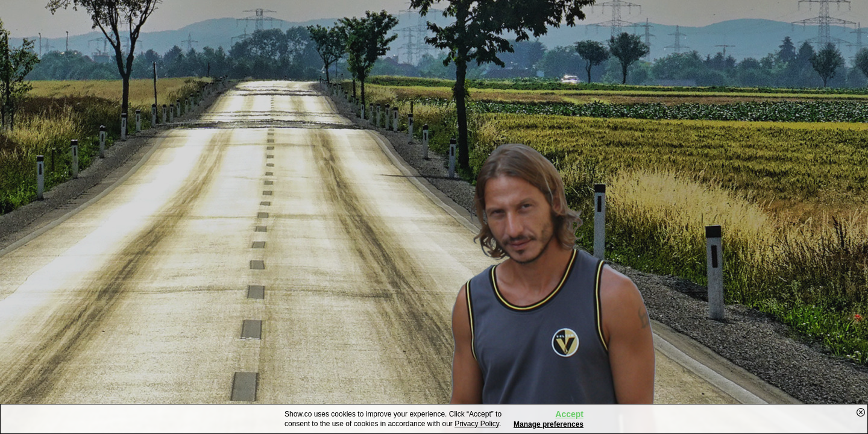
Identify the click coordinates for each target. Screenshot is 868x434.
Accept (569, 414)
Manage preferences (549, 424)
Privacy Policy (477, 424)
